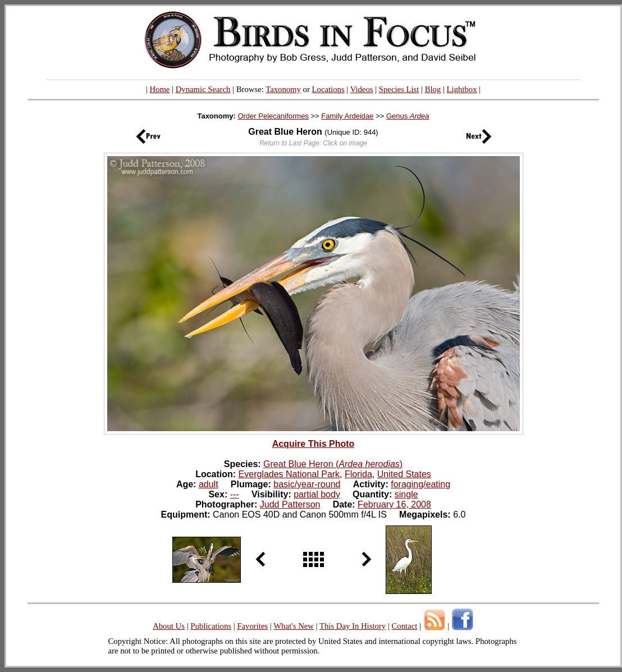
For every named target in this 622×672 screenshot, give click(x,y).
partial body (317, 494)
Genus (408, 116)
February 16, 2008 (394, 504)
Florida (358, 474)
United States (404, 474)
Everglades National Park (289, 474)
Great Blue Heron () (333, 464)
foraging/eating (420, 484)
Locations (328, 89)
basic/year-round (307, 484)
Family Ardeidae (347, 116)
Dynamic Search (203, 89)
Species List (399, 89)
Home (159, 89)
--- (235, 494)
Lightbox (462, 89)
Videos (362, 89)
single (406, 494)
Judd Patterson (290, 504)
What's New (294, 626)
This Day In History (353, 626)
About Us (169, 626)
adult (209, 484)
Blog (433, 89)
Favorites (252, 626)
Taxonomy (283, 89)
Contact (404, 626)
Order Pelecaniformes (273, 116)
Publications (211, 626)
